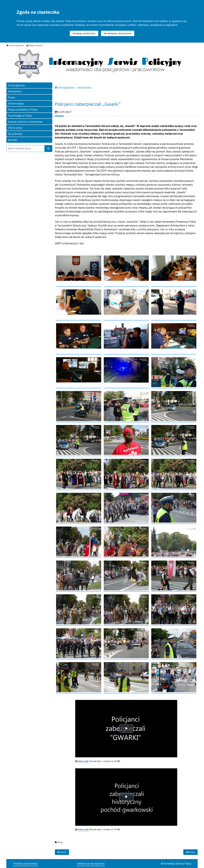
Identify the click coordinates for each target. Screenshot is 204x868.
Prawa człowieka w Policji (23, 110)
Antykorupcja (16, 103)
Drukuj (190, 852)
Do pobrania (15, 134)
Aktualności (15, 91)
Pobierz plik (83, 761)
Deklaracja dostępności (91, 864)
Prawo (12, 97)
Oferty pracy (15, 128)
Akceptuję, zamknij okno (84, 33)
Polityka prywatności (25, 864)
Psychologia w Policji (20, 116)
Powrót (62, 852)
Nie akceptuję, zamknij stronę (118, 33)
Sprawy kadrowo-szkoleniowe (25, 122)
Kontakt (13, 140)
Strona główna (16, 85)
